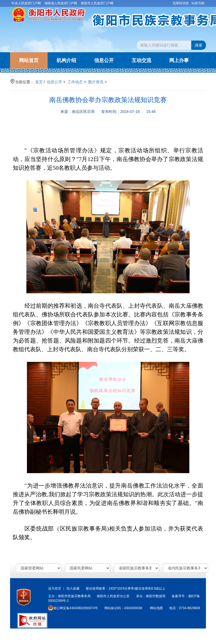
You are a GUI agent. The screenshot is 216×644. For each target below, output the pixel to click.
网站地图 (156, 608)
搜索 (199, 45)
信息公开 (54, 82)
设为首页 (55, 588)
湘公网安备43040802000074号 (73, 608)
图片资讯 (96, 82)
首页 (39, 82)
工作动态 (75, 82)
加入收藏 (73, 588)
